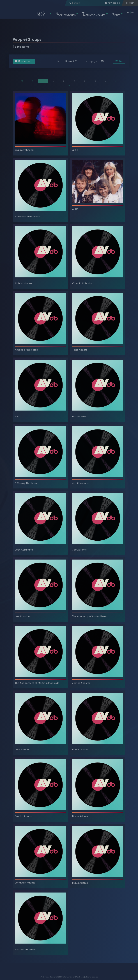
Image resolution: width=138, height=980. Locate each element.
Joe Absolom (23, 616)
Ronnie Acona (80, 750)
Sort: (59, 62)
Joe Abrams (79, 550)
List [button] (119, 61)
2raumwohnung (24, 150)
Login (130, 3)
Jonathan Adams (25, 883)
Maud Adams (80, 883)
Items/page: (91, 62)
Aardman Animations (27, 217)
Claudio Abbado (82, 283)
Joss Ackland (23, 750)
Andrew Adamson (26, 949)
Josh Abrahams (24, 550)
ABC (17, 416)
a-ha (75, 150)
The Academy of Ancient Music (90, 616)
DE (132, 13)
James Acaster (81, 683)
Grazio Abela (80, 416)
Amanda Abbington (26, 350)
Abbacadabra (23, 283)
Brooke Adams (24, 816)
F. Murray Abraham (26, 483)
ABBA (75, 209)
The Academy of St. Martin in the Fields (37, 683)
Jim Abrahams (81, 483)
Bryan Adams (80, 816)
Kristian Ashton (67, 977)
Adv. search (112, 3)
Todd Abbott (80, 350)
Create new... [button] (24, 61)
